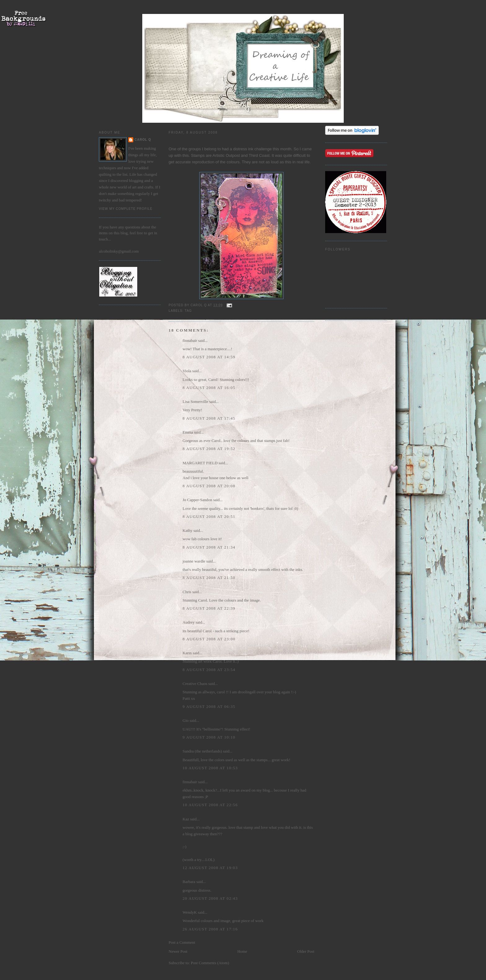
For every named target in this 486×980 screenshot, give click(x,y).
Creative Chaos (195, 684)
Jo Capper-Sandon (197, 500)
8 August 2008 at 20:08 (209, 486)
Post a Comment (182, 942)
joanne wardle (194, 561)
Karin (187, 653)
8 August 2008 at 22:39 (209, 608)
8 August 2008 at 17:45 (209, 418)
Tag (188, 311)
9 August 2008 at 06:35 (209, 706)
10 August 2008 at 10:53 (210, 768)
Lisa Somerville (195, 402)
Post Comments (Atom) (210, 963)
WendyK (190, 912)
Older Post (306, 951)
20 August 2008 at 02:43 (210, 898)
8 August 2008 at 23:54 (209, 670)
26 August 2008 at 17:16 (210, 929)
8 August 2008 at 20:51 (209, 516)
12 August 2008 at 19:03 (210, 868)
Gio (186, 720)
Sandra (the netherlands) (202, 751)
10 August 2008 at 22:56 (210, 805)
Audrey (189, 622)
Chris (187, 592)
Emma (188, 432)
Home (242, 951)
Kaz (186, 819)
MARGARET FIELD (200, 463)
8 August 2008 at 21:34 (209, 547)
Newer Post (178, 951)
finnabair (190, 340)
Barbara (189, 882)
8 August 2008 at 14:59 (209, 357)
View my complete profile (126, 209)
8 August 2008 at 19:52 (209, 449)
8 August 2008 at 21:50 (209, 578)
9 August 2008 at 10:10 (209, 737)
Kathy (188, 530)
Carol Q (143, 140)
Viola (187, 371)
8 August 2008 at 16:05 (209, 388)
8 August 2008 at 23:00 (209, 639)
